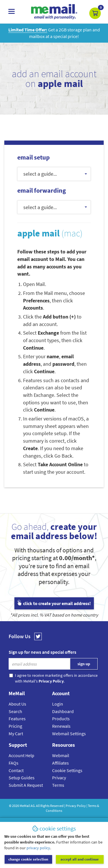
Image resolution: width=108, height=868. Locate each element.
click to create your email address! (54, 603)
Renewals (61, 726)
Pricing (15, 726)
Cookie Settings (67, 770)
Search (15, 711)
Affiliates (60, 763)
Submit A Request (26, 785)
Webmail (61, 755)
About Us (17, 704)
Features (17, 719)
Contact (16, 770)
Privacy (59, 778)
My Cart (16, 734)
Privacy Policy (76, 806)
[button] (95, 13)
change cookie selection (28, 859)
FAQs (14, 763)
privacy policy (38, 848)
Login (58, 704)
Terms (58, 785)
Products (61, 719)
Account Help (21, 755)
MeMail (25, 806)
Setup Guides (22, 778)
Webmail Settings (69, 734)
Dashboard (63, 711)
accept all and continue (80, 859)
